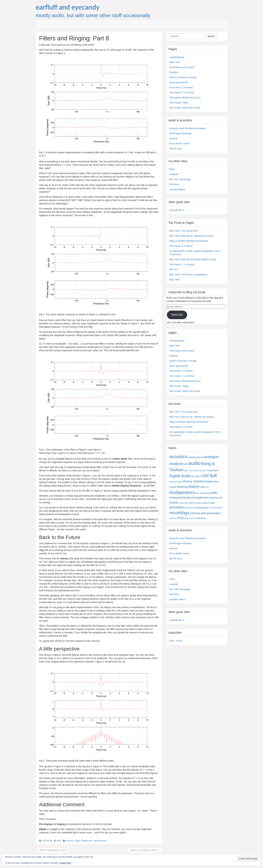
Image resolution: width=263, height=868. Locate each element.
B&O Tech (175, 62)
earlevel (174, 138)
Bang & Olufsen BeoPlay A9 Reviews (189, 241)
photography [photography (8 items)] (202, 508)
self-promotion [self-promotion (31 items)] (211, 513)
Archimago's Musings (181, 133)
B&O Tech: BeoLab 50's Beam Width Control (193, 259)
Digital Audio (87, 841)
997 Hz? (174, 269)
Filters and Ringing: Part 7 (53, 850)
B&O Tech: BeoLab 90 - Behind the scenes (192, 236)
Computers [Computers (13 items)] (212, 470)
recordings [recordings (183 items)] (179, 513)
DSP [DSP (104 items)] (205, 476)
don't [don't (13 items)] (198, 476)
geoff (59, 841)
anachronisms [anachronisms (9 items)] (196, 457)
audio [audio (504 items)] (195, 463)
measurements (100, 841)
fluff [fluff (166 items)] (213, 476)
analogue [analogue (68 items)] (211, 457)
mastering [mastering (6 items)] (204, 493)
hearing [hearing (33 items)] (182, 487)
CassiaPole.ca (177, 210)
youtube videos (177, 189)
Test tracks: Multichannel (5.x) (185, 98)
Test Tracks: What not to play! (185, 108)
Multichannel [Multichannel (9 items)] (216, 498)
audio (78, 841)
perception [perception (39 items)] (177, 507)
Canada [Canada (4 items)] (202, 471)
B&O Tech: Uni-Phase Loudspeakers (189, 275)
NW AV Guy (176, 149)
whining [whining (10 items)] (201, 518)
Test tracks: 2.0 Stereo (181, 87)
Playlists (174, 72)
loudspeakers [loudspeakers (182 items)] (182, 492)
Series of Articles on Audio (183, 77)
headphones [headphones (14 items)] (211, 482)
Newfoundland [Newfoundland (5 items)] (202, 503)
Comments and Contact (182, 67)
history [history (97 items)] (194, 486)
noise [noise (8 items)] (212, 503)
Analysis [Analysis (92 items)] (177, 464)
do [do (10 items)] (193, 476)
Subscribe (177, 315)
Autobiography (177, 57)
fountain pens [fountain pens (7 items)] (176, 482)
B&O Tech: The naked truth (184, 231)
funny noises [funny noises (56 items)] (193, 481)
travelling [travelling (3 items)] (173, 518)
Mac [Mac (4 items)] (197, 493)
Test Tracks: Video (179, 103)
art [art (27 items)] (186, 464)
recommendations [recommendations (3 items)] (216, 508)
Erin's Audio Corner (179, 143)
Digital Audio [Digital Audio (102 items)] (180, 476)
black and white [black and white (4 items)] (191, 471)
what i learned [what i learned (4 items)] (190, 518)
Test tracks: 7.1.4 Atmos (182, 93)
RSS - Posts (176, 641)
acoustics (70, 841)
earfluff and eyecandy (68, 7)
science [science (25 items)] (195, 513)
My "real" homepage (180, 179)
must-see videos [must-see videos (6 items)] (187, 503)
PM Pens (174, 184)
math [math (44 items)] (214, 493)
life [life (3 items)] (208, 487)
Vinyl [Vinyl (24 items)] (180, 518)
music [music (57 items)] (174, 502)
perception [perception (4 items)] (190, 508)
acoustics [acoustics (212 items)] (179, 457)
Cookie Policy (65, 863)
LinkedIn (174, 174)
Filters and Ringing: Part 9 (145, 850)
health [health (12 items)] (173, 487)
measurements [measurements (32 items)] (180, 498)
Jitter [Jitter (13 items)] (203, 487)
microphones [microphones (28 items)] (200, 498)
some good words (179, 82)
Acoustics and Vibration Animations (188, 128)
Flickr (172, 169)
